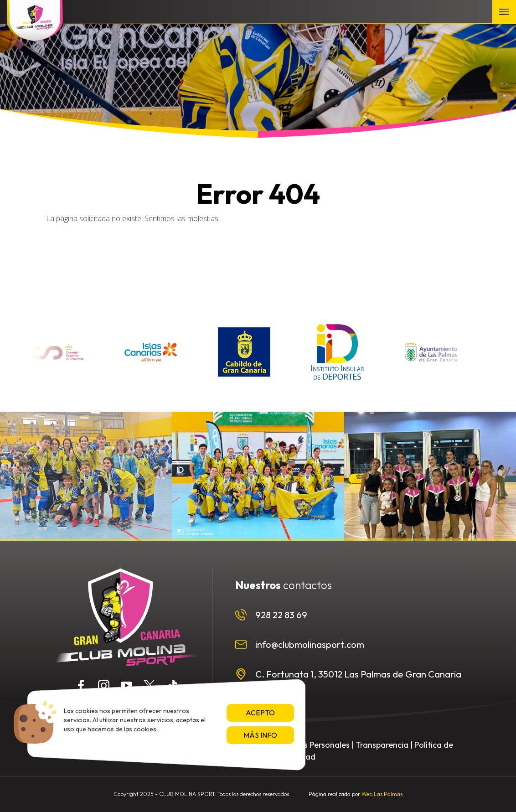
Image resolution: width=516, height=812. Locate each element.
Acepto (260, 713)
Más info (260, 735)
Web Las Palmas (382, 794)
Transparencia (382, 745)
